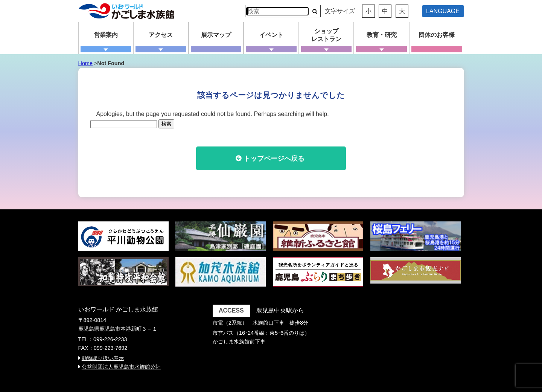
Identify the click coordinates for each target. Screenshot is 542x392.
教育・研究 (382, 35)
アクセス (161, 35)
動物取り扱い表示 (103, 358)
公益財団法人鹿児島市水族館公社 (121, 367)
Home (85, 63)
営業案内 (106, 35)
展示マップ (216, 35)
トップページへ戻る (274, 159)
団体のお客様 (437, 35)
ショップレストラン (326, 35)
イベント (271, 35)
